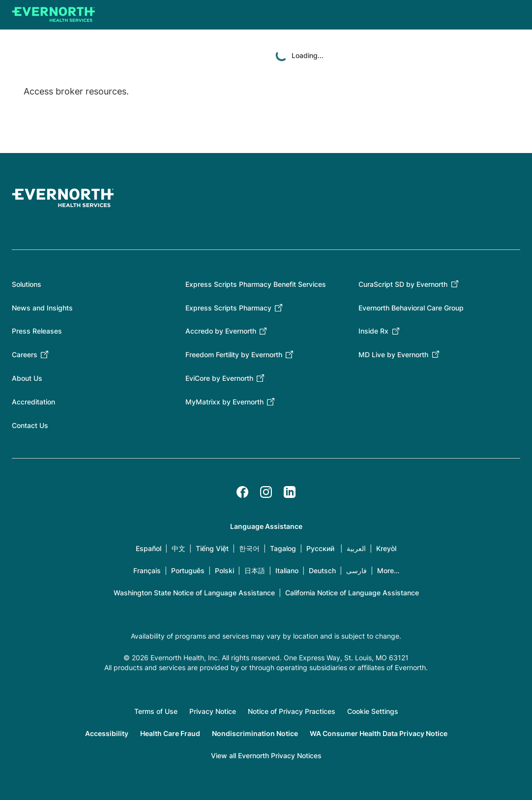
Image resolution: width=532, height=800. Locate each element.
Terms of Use (156, 711)
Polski (224, 570)
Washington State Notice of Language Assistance (194, 593)
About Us (27, 378)
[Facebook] (242, 492)
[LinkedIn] (290, 492)
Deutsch (322, 570)
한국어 (249, 548)
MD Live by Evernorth (393, 354)
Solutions (27, 284)
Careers (25, 354)
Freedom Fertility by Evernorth (234, 354)
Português (188, 570)
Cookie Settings (373, 711)
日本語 (255, 570)
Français (147, 570)
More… (388, 570)
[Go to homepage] (54, 15)
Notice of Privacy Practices (292, 711)
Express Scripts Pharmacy (228, 308)
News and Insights (42, 308)
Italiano (287, 570)
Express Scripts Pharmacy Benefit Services (256, 284)
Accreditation (33, 402)
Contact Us (30, 425)
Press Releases (37, 331)
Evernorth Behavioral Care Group (411, 308)
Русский (320, 548)
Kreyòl (386, 548)
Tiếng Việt (212, 548)
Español (148, 548)
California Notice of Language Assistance (352, 593)
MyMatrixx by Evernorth (224, 402)
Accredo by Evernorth (221, 331)
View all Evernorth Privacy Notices (266, 755)
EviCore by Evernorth (219, 378)
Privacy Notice (213, 711)
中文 (178, 548)
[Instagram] (266, 492)
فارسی (356, 570)
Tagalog (283, 548)
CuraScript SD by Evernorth (403, 284)
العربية (356, 548)
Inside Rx (373, 331)
